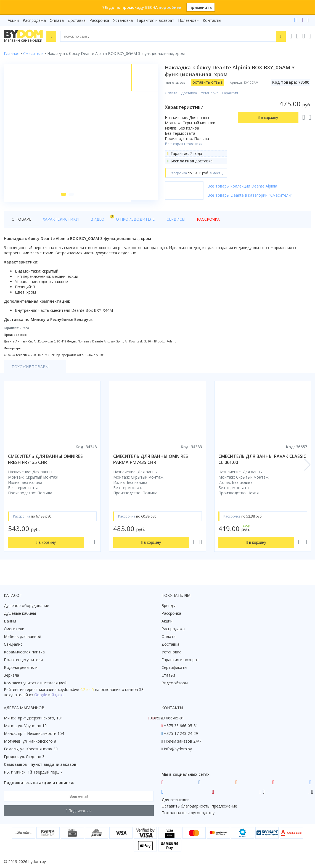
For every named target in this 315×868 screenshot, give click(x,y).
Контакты (212, 20)
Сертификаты (174, 667)
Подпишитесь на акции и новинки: (39, 783)
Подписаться (79, 811)
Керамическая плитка (24, 652)
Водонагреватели (21, 667)
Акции (13, 20)
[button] (63, 197)
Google (41, 695)
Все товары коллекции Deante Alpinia (243, 186)
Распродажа (34, 20)
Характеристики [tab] (57, 221)
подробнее (170, 7)
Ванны (10, 621)
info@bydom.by (178, 749)
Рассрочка (99, 20)
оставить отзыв (208, 82)
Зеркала (11, 675)
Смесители (14, 629)
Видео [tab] (91, 220)
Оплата (57, 20)
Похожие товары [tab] (30, 369)
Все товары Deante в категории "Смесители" (250, 195)
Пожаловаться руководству (188, 813)
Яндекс (58, 695)
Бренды (169, 606)
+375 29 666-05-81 (167, 718)
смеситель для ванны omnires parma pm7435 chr (151, 461)
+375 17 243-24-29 (181, 733)
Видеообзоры (175, 683)
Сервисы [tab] (160, 221)
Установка (123, 20)
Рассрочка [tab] (188, 221)
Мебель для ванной (22, 636)
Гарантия (231, 93)
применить (201, 7)
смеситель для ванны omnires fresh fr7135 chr (45, 461)
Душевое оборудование (27, 606)
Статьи (168, 675)
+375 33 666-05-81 (181, 726)
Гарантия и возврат (155, 20)
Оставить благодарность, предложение (199, 806)
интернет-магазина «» (50, 689)
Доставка (77, 20)
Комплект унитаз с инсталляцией (35, 683)
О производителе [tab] (123, 221)
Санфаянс (13, 644)
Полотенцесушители (23, 660)
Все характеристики (184, 144)
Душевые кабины (20, 613)
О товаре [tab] (21, 221)
